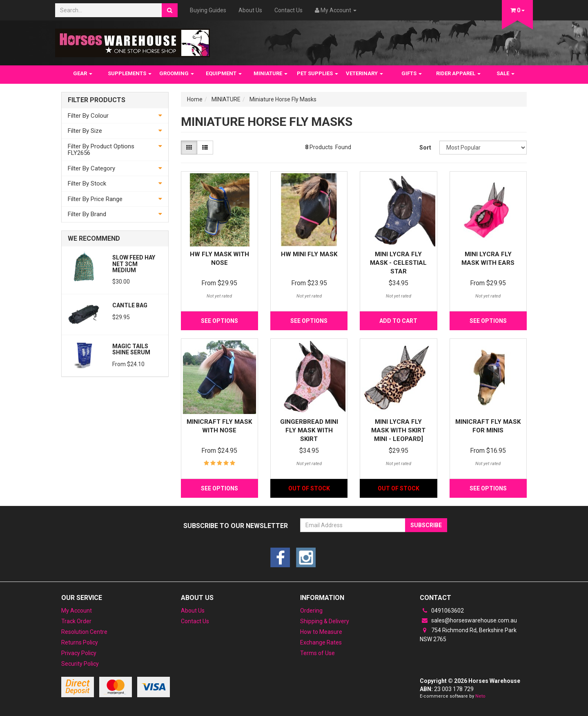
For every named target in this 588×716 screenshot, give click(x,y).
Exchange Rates (321, 642)
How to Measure (321, 632)
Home (195, 99)
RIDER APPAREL (458, 73)
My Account (77, 611)
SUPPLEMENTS (130, 73)
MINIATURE (271, 73)
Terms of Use (317, 653)
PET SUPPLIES (317, 73)
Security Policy (80, 664)
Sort (425, 148)
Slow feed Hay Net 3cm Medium (134, 264)
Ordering (311, 611)
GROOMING (177, 73)
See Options (219, 321)
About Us (250, 10)
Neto (480, 696)
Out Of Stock (309, 488)
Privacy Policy (79, 653)
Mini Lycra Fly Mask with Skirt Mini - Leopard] (398, 430)
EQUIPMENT (224, 73)
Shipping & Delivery (325, 621)
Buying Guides (208, 10)
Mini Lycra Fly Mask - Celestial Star (398, 263)
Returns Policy (80, 642)
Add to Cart (398, 321)
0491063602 (442, 611)
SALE (506, 73)
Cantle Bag (130, 305)
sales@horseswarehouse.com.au (468, 620)
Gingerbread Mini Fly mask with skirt (309, 430)
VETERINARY (364, 73)
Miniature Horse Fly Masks (283, 99)
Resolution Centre (84, 632)
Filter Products (97, 100)
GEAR (83, 73)
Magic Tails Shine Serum (131, 349)
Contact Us (288, 10)
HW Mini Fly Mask (309, 254)
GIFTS (412, 73)
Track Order (76, 621)
